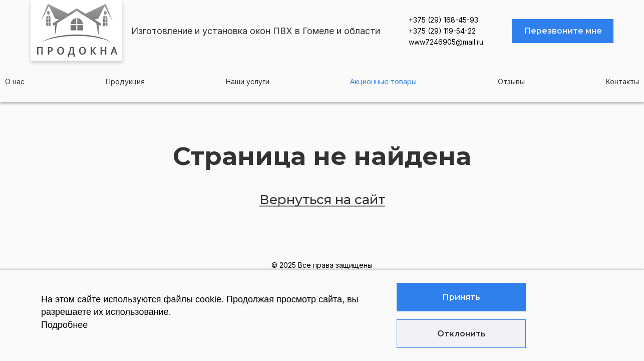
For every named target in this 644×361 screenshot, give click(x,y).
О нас (15, 81)
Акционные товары (383, 81)
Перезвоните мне (563, 31)
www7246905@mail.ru (446, 42)
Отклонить (461, 334)
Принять (461, 297)
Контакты (622, 81)
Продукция (125, 81)
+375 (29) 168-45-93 (443, 20)
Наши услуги (248, 81)
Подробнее (64, 325)
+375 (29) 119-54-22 (442, 31)
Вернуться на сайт (322, 200)
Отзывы (511, 81)
